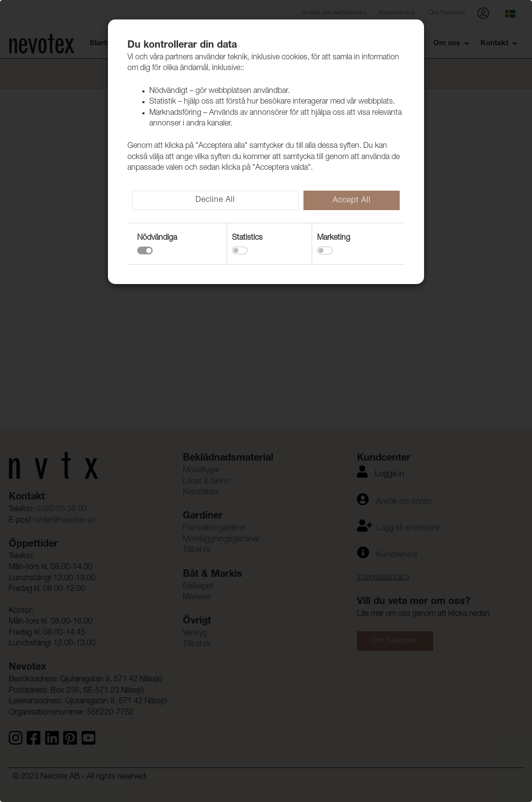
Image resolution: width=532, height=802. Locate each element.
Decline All (215, 200)
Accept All (352, 201)
